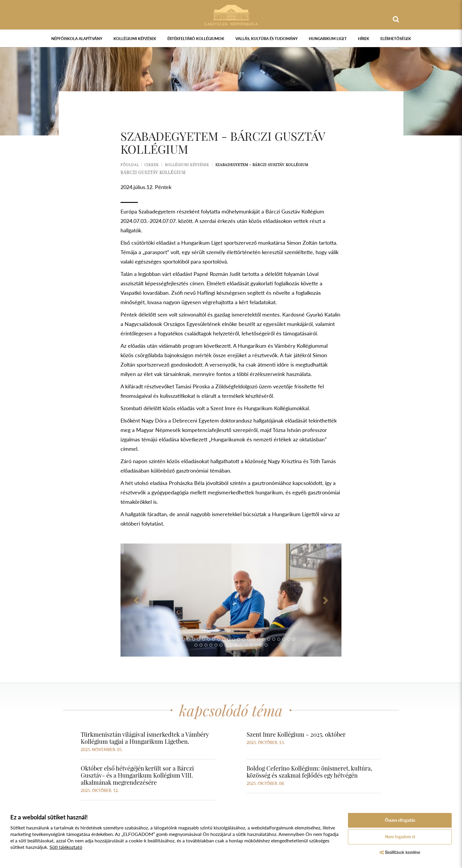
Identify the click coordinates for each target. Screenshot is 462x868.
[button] (137, 600)
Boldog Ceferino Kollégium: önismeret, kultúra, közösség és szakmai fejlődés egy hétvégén (309, 772)
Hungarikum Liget (328, 39)
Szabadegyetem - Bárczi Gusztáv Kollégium (262, 165)
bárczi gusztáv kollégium (153, 172)
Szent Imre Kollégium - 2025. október (296, 734)
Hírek (364, 39)
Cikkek (152, 165)
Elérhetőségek (396, 39)
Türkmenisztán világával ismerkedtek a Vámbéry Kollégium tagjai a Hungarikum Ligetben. (145, 738)
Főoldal (130, 165)
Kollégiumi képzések (135, 39)
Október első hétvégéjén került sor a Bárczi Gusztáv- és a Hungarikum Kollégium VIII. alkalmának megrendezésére (137, 775)
